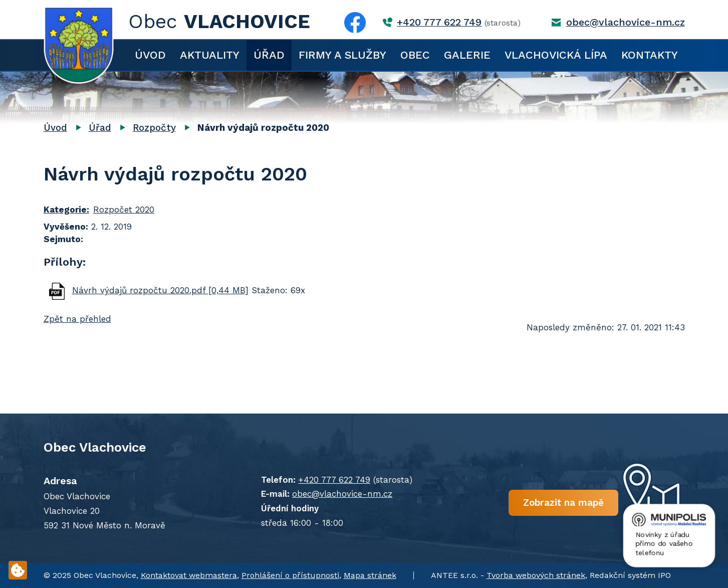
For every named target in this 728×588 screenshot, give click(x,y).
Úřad (269, 55)
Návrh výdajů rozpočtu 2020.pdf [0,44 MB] (160, 290)
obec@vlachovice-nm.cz (626, 22)
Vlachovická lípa (556, 55)
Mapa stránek (370, 575)
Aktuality (210, 55)
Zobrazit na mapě (563, 502)
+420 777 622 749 (439, 22)
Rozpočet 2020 (124, 210)
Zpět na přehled (77, 319)
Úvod (150, 55)
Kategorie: (66, 210)
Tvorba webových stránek (536, 575)
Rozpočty (154, 128)
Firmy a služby (342, 55)
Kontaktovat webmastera (189, 575)
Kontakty (650, 55)
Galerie (467, 55)
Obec (415, 55)
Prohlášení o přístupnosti (290, 575)
